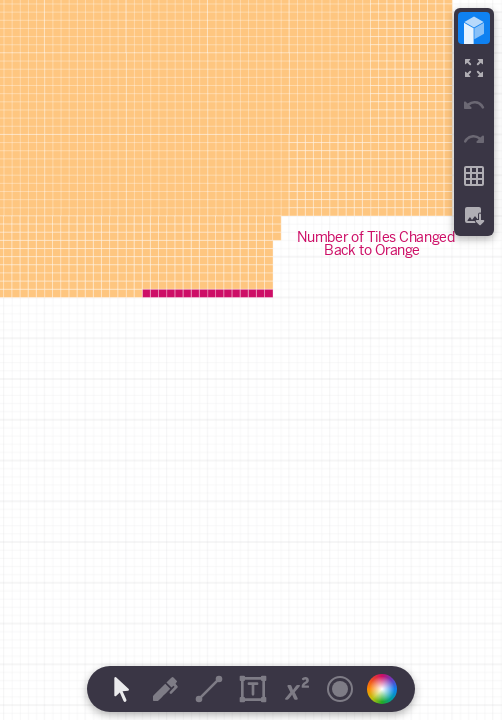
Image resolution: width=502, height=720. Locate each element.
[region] (251, 360)
